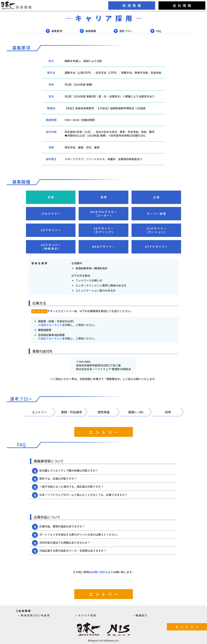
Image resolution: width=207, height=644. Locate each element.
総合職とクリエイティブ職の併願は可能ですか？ (69, 470)
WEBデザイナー (104, 247)
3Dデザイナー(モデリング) (104, 230)
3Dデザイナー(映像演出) (51, 247)
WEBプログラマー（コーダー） (104, 214)
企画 (156, 197)
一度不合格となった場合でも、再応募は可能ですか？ (71, 487)
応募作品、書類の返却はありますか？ (62, 526)
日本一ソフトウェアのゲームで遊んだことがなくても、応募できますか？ (83, 495)
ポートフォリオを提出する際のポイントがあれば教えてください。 (79, 534)
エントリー (105, 432)
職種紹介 (142, 615)
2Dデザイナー (51, 230)
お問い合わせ (100, 572)
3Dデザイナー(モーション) (157, 230)
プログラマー (51, 214)
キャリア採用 (87, 615)
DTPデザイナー (157, 247)
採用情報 (17, 5)
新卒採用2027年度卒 (35, 615)
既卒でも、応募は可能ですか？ (58, 478)
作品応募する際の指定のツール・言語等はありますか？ (73, 551)
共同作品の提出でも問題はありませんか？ (65, 543)
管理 (104, 197)
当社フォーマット (51, 325)
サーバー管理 (157, 214)
